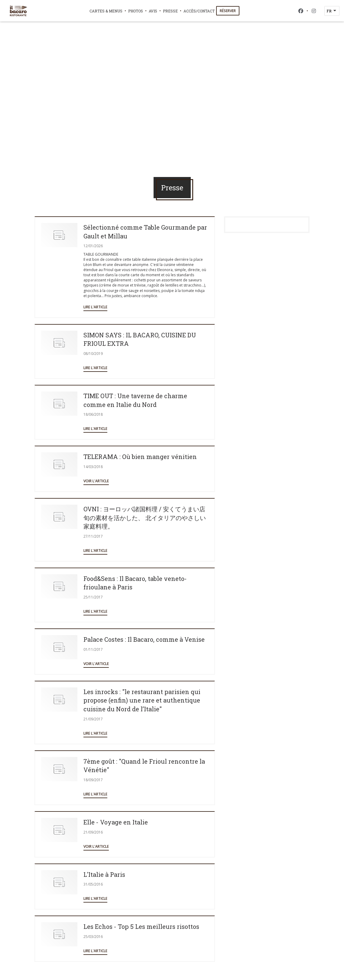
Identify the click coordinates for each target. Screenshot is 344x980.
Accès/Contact (199, 11)
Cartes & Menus (106, 11)
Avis (153, 11)
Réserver (228, 11)
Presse (170, 11)
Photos (136, 11)
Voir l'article (96, 481)
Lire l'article (95, 307)
